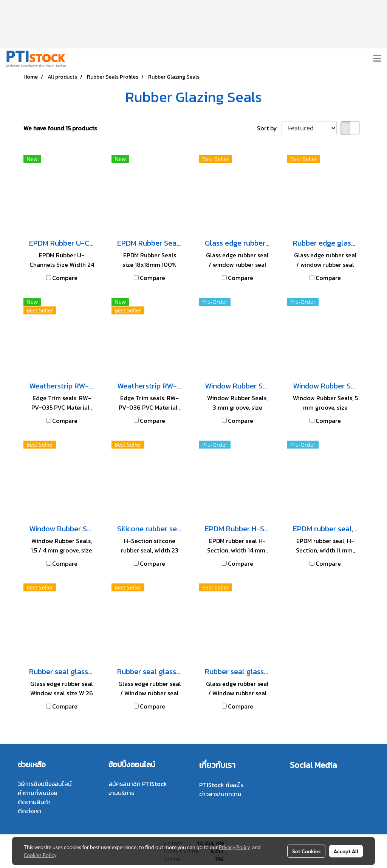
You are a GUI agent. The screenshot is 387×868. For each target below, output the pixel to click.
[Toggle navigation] (377, 59)
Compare (65, 278)
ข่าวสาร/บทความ (220, 794)
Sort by (269, 128)
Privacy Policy (234, 847)
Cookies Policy (40, 855)
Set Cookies (306, 851)
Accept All (346, 851)
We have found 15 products (60, 128)
